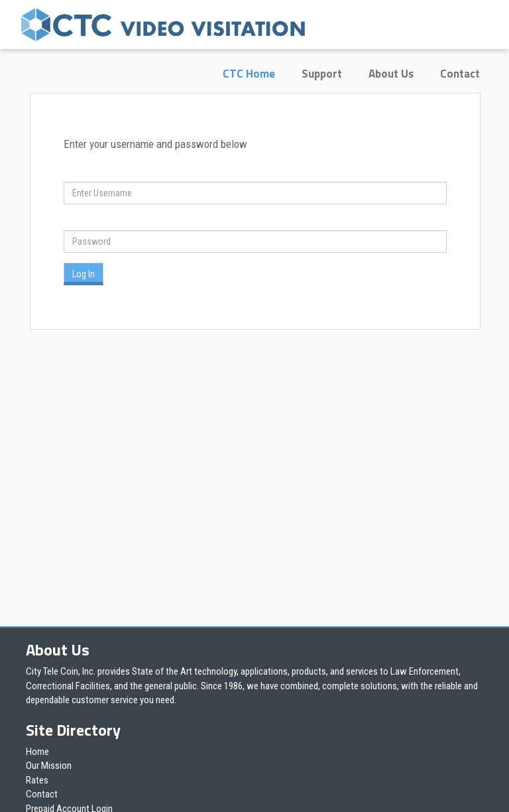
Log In (84, 274)
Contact (460, 74)
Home (37, 752)
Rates (37, 780)
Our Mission (49, 766)
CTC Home (249, 74)
